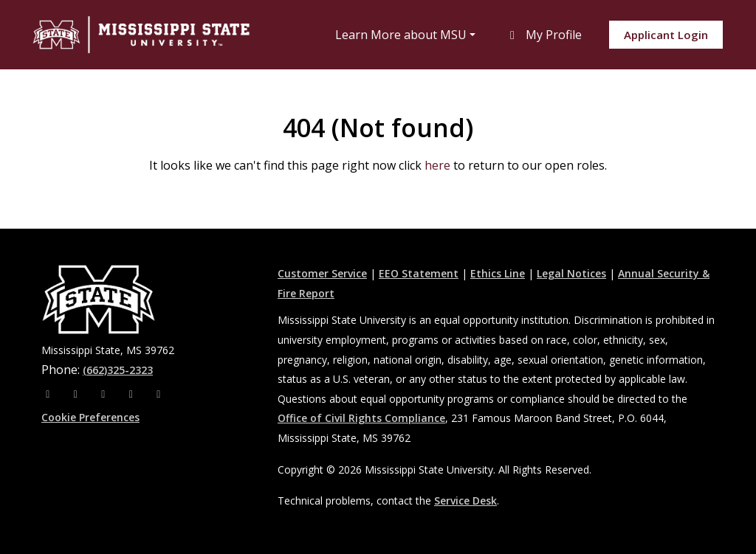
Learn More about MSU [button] (401, 35)
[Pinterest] (159, 394)
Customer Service (322, 273)
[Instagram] (78, 394)
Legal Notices (571, 273)
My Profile (543, 35)
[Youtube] (133, 394)
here (437, 165)
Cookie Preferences (90, 417)
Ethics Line (498, 273)
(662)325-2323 (118, 370)
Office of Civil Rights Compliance (361, 418)
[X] (105, 394)
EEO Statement (419, 273)
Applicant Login (666, 35)
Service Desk (465, 501)
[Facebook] (49, 394)
